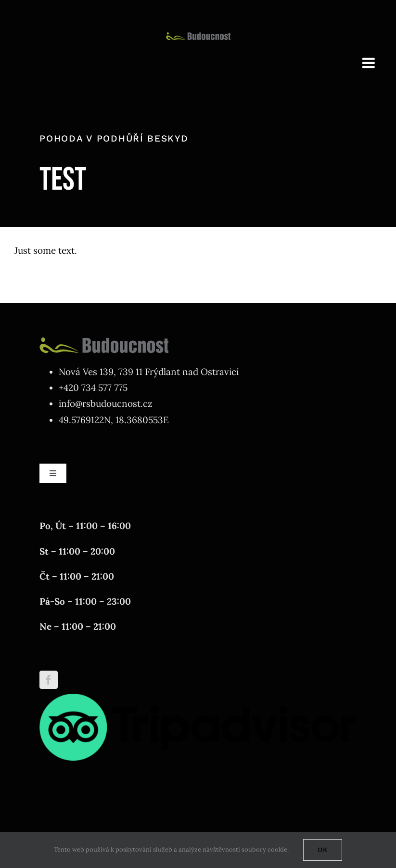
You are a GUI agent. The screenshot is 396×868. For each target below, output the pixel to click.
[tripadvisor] (198, 698)
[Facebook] (49, 680)
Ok (323, 850)
